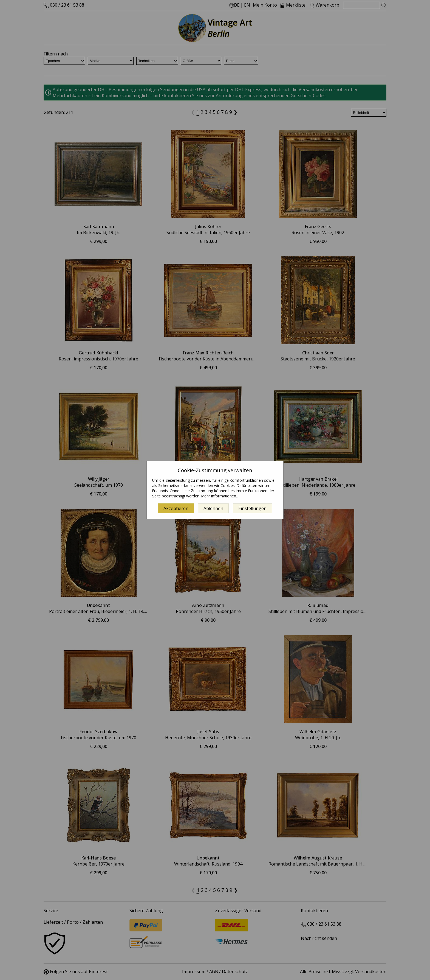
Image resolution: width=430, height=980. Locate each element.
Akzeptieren (176, 508)
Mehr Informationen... (220, 496)
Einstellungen (252, 508)
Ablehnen (213, 508)
